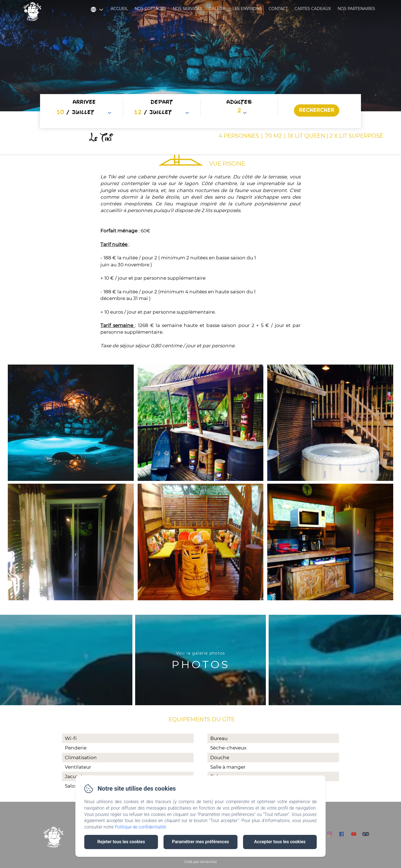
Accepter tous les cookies (280, 842)
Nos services (187, 9)
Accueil (119, 9)
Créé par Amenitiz (200, 862)
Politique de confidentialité (140, 827)
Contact (278, 9)
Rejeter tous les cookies (121, 842)
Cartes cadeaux (313, 9)
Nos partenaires (356, 9)
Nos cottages (150, 9)
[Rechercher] (317, 110)
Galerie (217, 9)
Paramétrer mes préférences (200, 842)
